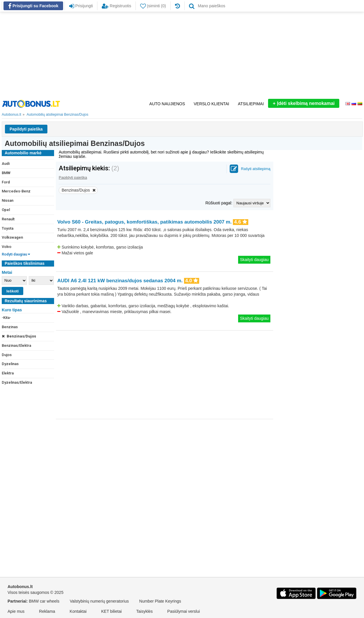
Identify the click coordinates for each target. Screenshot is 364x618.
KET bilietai (111, 611)
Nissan (8, 200)
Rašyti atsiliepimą (256, 169)
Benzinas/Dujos (19, 336)
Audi (6, 164)
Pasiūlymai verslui (183, 611)
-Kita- (6, 318)
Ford (6, 182)
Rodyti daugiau (16, 254)
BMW (6, 173)
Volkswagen (12, 237)
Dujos (7, 355)
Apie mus (16, 611)
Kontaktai (78, 611)
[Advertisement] (182, 55)
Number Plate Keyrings (160, 601)
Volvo (7, 247)
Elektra (8, 373)
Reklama (47, 611)
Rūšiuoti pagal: (219, 203)
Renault (8, 219)
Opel (6, 210)
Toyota (8, 228)
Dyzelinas (10, 364)
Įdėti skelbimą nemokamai (304, 103)
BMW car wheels (44, 601)
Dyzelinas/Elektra (17, 382)
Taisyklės (145, 611)
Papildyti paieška (26, 129)
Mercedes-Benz (16, 191)
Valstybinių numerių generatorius (99, 601)
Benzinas (10, 327)
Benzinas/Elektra (16, 345)
